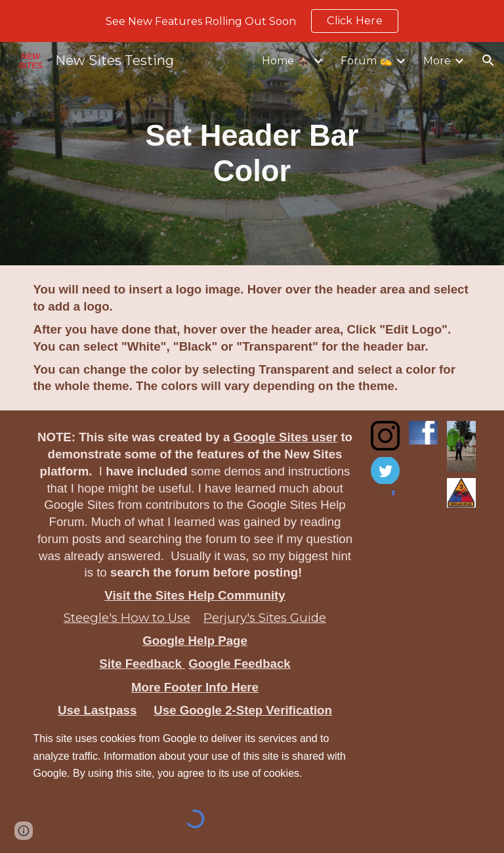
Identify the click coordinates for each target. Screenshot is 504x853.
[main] (252, 154)
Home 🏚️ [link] (286, 61)
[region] (252, 21)
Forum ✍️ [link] (367, 61)
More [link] (437, 61)
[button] (488, 60)
